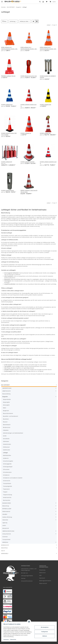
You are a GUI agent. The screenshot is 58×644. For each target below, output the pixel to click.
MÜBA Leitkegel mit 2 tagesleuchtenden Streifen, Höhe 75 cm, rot (48, 48)
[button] (40, 2)
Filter (4, 21)
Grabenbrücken (7, 444)
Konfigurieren (44, 632)
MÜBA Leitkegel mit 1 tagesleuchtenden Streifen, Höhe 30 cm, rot (10, 48)
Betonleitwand (7, 425)
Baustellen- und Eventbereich (11, 416)
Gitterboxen (6, 441)
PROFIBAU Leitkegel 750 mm (8, 76)
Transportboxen (7, 483)
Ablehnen (44, 636)
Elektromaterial (6, 511)
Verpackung (42, 570)
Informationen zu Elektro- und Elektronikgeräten (29, 569)
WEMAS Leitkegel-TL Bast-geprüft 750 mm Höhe (29, 191)
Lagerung (5, 523)
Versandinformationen (27, 581)
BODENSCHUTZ (5, 545)
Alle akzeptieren (44, 627)
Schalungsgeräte (7, 464)
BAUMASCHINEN (7, 503)
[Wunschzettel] (47, 2)
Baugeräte (5, 397)
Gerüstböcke (6, 439)
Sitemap (23, 578)
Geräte (5, 436)
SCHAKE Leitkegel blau (7, 105)
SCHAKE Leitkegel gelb (46, 105)
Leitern (4, 525)
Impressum (6, 639)
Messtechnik (6, 528)
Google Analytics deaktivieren (17, 642)
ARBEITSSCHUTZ (6, 391)
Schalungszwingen (8, 467)
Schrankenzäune (7, 472)
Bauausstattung (6, 394)
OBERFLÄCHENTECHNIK (8, 531)
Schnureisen (6, 469)
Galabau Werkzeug (7, 517)
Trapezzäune (6, 489)
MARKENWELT (5, 553)
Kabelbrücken (7, 450)
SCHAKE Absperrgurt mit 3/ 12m (29, 76)
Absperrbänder (7, 399)
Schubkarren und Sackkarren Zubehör (13, 478)
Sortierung (12, 21)
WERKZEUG (5, 542)
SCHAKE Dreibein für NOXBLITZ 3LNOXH (48, 77)
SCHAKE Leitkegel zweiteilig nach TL (48, 163)
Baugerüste (6, 411)
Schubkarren (6, 475)
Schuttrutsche (7, 481)
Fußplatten (6, 430)
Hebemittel (5, 520)
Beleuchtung (6, 506)
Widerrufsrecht (43, 583)
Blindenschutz (7, 427)
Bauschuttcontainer (8, 413)
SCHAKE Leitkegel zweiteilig (27, 162)
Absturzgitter (6, 405)
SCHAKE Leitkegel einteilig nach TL (29, 105)
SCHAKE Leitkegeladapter (8, 190)
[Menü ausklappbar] (2, 1)
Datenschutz (13, 639)
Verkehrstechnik (7, 497)
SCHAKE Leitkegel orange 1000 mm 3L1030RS (9, 134)
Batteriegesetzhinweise (45, 581)
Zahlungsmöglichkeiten (27, 576)
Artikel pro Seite (24, 21)
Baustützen (6, 419)
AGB (40, 575)
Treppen (5, 492)
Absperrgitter (6, 402)
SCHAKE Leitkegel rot (26, 133)
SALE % (3, 551)
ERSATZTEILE (4, 548)
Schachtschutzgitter (8, 461)
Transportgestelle (7, 486)
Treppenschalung (7, 495)
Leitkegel (5, 453)
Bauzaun (5, 422)
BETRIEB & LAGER (7, 509)
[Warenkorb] (53, 2)
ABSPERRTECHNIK (7, 388)
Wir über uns (24, 573)
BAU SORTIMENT (5, 385)
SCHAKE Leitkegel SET (45, 133)
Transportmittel (6, 539)
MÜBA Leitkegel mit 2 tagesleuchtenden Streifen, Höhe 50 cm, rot (29, 48)
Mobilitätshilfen (7, 455)
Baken (5, 408)
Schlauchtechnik (7, 534)
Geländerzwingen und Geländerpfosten (13, 433)
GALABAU (5, 514)
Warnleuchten (7, 500)
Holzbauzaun (6, 447)
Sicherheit (5, 537)
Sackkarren (6, 458)
